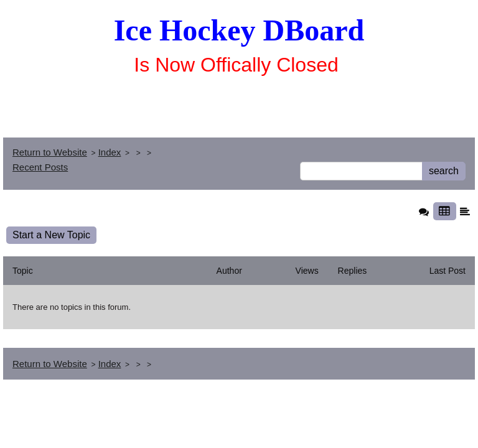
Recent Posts (40, 167)
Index (110, 152)
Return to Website (50, 152)
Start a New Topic (51, 235)
